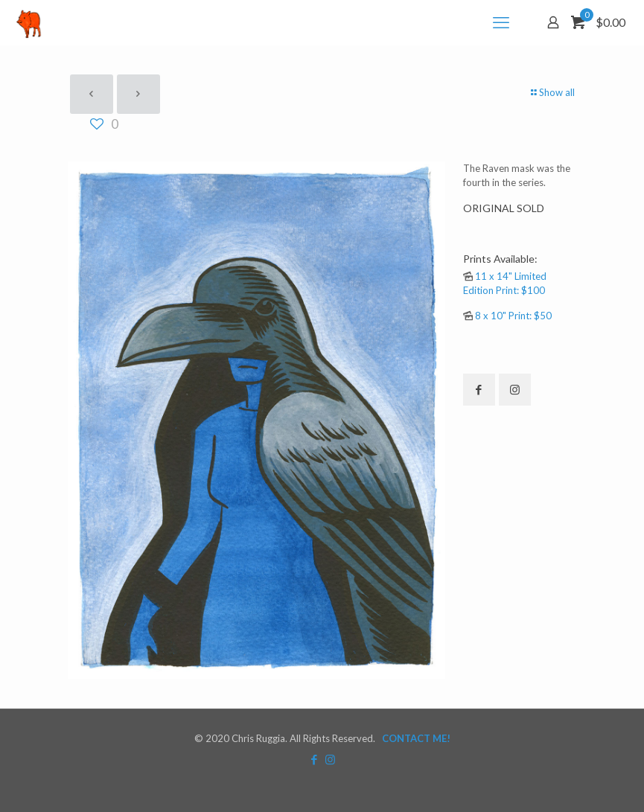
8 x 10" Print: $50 (513, 316)
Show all (552, 92)
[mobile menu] (501, 22)
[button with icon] (479, 390)
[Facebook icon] (315, 759)
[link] (256, 420)
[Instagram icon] (330, 759)
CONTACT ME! (416, 738)
